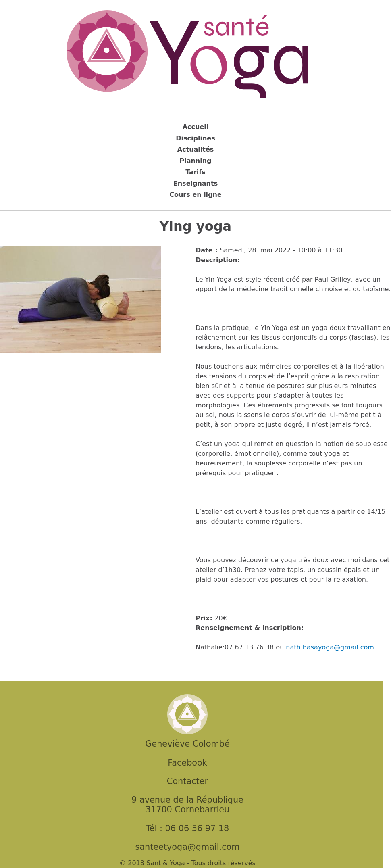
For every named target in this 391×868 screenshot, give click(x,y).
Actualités (196, 149)
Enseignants (195, 183)
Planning (195, 161)
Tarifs (195, 172)
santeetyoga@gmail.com (187, 847)
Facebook (187, 763)
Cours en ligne (195, 195)
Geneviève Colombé (187, 744)
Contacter (187, 781)
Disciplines (195, 138)
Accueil (196, 127)
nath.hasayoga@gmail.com (330, 647)
